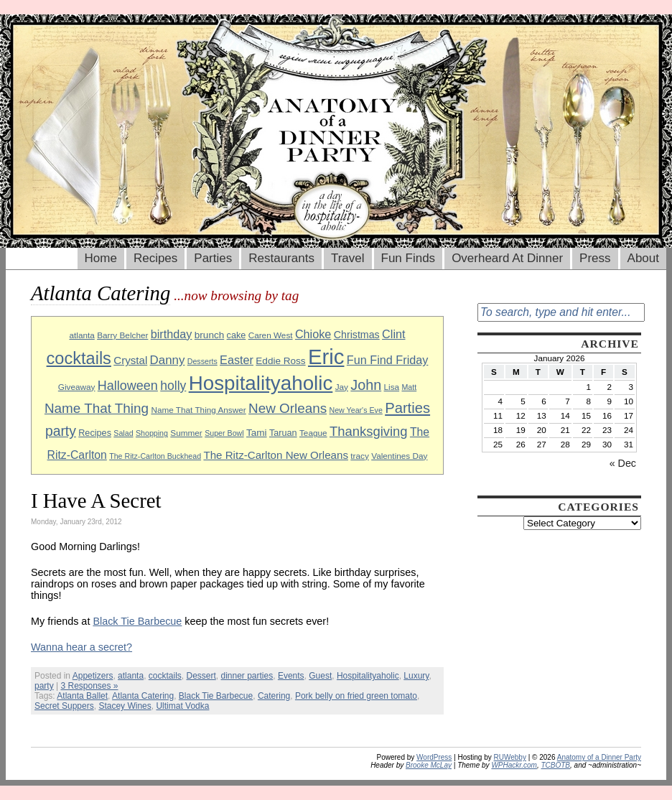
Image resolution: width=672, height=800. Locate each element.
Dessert (201, 676)
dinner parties (247, 676)
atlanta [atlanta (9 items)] (81, 335)
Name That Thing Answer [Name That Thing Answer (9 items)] (198, 410)
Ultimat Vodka (182, 706)
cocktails (165, 676)
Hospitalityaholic (368, 676)
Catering (274, 696)
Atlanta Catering (143, 696)
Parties (213, 258)
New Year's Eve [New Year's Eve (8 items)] (356, 410)
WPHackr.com (514, 765)
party (44, 686)
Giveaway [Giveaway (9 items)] (77, 387)
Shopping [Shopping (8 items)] (152, 433)
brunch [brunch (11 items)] (209, 335)
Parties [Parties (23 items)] (407, 408)
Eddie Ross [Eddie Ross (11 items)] (280, 361)
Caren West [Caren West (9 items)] (271, 335)
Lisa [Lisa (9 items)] (392, 387)
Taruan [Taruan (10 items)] (283, 433)
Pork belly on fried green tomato (356, 696)
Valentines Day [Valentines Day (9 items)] (399, 456)
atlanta (131, 676)
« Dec (623, 463)
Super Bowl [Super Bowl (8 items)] (224, 433)
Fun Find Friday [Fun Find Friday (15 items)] (388, 360)
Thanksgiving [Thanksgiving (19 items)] (369, 431)
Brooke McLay (429, 765)
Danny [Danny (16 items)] (168, 360)
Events (291, 676)
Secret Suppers (64, 706)
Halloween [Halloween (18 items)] (128, 386)
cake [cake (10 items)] (237, 335)
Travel (348, 258)
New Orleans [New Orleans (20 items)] (288, 408)
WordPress (434, 757)
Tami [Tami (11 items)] (257, 433)
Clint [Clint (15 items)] (393, 334)
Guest (320, 676)
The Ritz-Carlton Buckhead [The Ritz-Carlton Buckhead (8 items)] (155, 456)
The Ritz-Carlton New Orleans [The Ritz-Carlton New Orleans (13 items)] (276, 455)
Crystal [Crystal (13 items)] (130, 360)
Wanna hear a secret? (81, 647)
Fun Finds (409, 258)
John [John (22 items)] (366, 385)
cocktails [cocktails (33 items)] (79, 358)
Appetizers (93, 676)
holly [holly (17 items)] (173, 386)
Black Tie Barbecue (137, 621)
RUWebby (510, 757)
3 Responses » (89, 686)
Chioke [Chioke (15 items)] (313, 334)
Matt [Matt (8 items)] (409, 387)
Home (101, 258)
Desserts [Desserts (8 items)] (202, 361)
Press (595, 258)
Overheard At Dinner (507, 258)
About (643, 258)
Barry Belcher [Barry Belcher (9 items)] (122, 335)
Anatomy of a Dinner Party (599, 757)
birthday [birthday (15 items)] (172, 334)
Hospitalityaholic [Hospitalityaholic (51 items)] (261, 383)
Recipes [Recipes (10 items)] (95, 433)
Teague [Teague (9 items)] (313, 433)
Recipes (155, 258)
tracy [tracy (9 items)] (360, 456)
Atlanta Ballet (82, 696)
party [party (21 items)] (61, 431)
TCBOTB (555, 765)
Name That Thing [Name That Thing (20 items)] (97, 408)
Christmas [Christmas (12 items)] (357, 335)
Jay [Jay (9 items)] (342, 387)
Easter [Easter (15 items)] (237, 360)
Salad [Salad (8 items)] (123, 433)
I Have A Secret (96, 501)
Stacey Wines (125, 706)
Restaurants (281, 258)
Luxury (416, 676)
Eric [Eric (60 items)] (326, 357)
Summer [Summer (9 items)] (186, 433)
